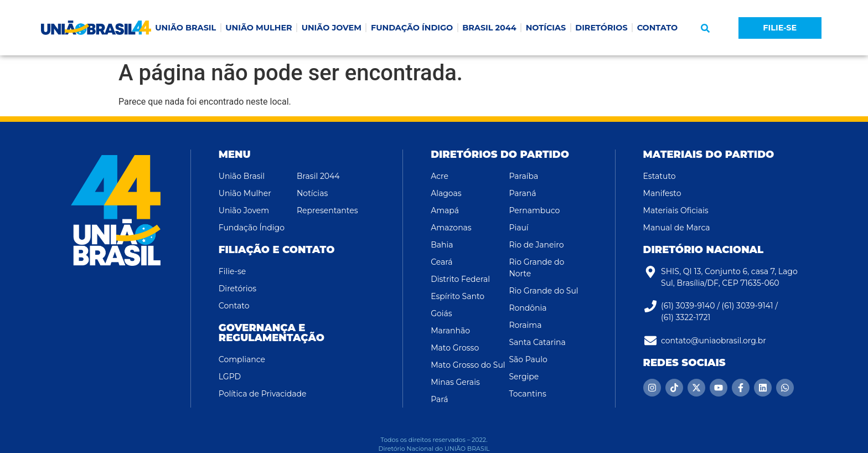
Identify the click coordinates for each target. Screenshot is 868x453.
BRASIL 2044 (489, 28)
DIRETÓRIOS (601, 28)
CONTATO (658, 28)
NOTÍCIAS (546, 28)
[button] (705, 28)
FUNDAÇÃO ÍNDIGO (412, 28)
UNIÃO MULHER (259, 28)
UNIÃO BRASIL (185, 28)
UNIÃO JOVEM (332, 28)
